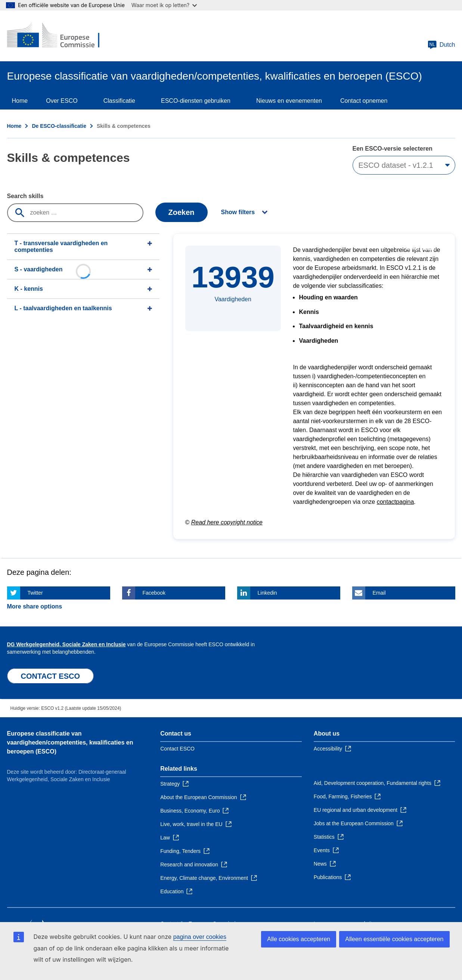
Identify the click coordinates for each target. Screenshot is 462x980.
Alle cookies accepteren (299, 939)
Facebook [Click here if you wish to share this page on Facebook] (154, 593)
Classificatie (119, 101)
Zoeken (181, 212)
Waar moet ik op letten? (164, 5)
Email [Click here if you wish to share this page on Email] (379, 593)
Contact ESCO (177, 749)
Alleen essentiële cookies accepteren (394, 939)
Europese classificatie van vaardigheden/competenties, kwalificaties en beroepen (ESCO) (70, 742)
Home (20, 101)
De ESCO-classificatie (59, 126)
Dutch (441, 45)
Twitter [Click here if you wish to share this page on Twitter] (35, 593)
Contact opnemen (364, 101)
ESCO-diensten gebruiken (196, 101)
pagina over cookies (200, 937)
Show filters (238, 212)
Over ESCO (62, 101)
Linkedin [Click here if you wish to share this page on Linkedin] (267, 593)
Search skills (25, 196)
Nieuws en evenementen (289, 101)
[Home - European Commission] (61, 36)
